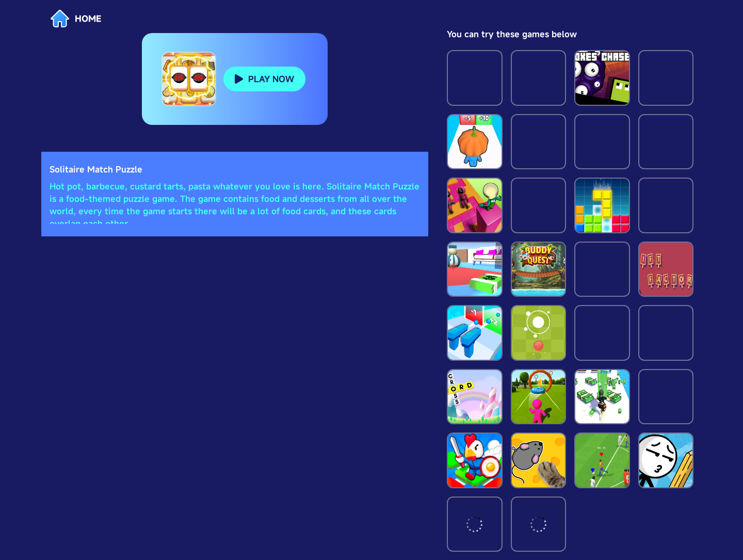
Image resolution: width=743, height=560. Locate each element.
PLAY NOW (271, 79)
